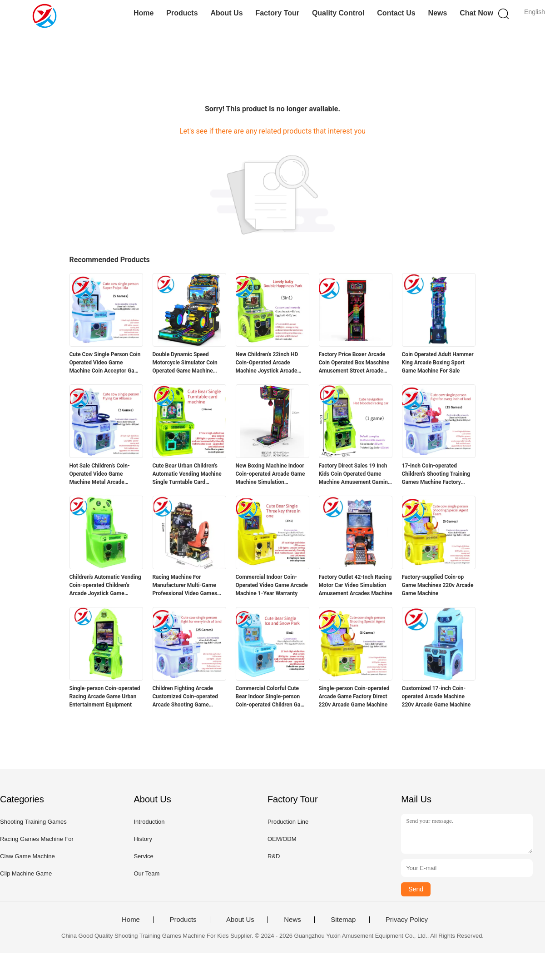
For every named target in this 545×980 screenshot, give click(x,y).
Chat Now (476, 13)
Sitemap (343, 920)
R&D (274, 856)
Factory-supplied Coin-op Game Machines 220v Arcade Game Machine (438, 585)
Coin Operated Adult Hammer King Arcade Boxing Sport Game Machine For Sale (438, 363)
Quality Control (338, 13)
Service (143, 856)
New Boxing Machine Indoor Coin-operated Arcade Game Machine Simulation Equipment (270, 474)
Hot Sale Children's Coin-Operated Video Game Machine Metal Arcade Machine (100, 474)
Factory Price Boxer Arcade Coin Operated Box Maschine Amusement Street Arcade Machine (354, 363)
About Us (226, 13)
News (438, 13)
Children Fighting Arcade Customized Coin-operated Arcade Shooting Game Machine (185, 697)
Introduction (149, 822)
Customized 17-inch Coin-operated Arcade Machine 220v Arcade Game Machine (436, 696)
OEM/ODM (282, 839)
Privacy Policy (407, 920)
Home (144, 13)
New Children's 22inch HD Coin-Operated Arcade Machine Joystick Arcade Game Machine (267, 363)
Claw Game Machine (27, 856)
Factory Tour (277, 13)
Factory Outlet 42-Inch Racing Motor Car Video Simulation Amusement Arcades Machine (356, 585)
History (143, 839)
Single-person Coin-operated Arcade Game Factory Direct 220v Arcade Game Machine (354, 696)
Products (182, 13)
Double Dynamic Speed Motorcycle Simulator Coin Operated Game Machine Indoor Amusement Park (185, 363)
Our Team (146, 873)
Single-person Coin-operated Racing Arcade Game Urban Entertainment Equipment (105, 696)
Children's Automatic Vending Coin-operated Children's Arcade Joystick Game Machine (105, 586)
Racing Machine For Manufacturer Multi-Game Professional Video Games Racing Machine (185, 586)
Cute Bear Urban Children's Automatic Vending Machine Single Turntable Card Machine (187, 474)
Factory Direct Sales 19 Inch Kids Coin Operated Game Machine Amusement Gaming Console (355, 474)
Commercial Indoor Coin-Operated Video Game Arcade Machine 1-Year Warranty (272, 585)
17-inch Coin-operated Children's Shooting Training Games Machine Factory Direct (436, 474)
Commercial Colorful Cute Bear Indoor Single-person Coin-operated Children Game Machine (272, 697)
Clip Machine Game (26, 873)
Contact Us (396, 13)
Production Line (288, 822)
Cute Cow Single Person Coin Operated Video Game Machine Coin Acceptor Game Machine (106, 363)
